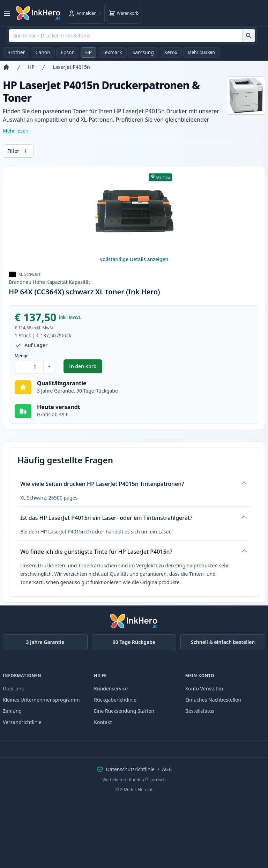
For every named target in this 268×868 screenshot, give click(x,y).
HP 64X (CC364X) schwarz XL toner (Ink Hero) (84, 292)
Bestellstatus (200, 711)
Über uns (13, 688)
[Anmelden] (85, 13)
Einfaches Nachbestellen (213, 700)
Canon (43, 52)
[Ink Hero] (38, 13)
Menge (22, 356)
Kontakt (103, 722)
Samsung (143, 52)
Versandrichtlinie (22, 722)
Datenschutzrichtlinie (130, 769)
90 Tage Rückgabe (134, 642)
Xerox (171, 52)
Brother (16, 52)
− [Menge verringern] (21, 367)
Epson (68, 52)
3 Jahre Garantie (45, 642)
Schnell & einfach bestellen (223, 642)
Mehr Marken (201, 52)
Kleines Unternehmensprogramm (41, 700)
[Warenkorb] (124, 13)
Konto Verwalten (204, 688)
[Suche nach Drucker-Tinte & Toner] (249, 36)
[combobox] (132, 36)
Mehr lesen (16, 131)
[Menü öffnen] (7, 13)
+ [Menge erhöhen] (49, 367)
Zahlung (12, 711)
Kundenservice (111, 688)
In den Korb (86, 368)
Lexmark (112, 52)
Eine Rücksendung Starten (124, 711)
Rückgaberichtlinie (115, 700)
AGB (167, 769)
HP (88, 52)
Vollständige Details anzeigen (134, 259)
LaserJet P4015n (71, 67)
